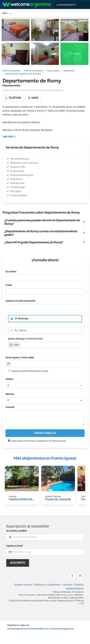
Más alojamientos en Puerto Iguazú (45, 458)
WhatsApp (23, 319)
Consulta (10, 407)
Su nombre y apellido (17, 531)
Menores (10, 394)
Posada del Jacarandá (58, 499)
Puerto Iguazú (67, 595)
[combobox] (15, 345)
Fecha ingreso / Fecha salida (20, 358)
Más (5, 13)
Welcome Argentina (27, 595)
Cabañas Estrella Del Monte (24, 499)
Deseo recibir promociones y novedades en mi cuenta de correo (37, 441)
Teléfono (22, 331)
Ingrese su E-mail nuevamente (20, 301)
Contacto (67, 585)
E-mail (9, 285)
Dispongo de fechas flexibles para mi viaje (28, 371)
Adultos (9, 379)
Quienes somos (23, 585)
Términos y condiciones (47, 585)
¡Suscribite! (18, 563)
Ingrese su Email (14, 546)
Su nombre (11, 272)
